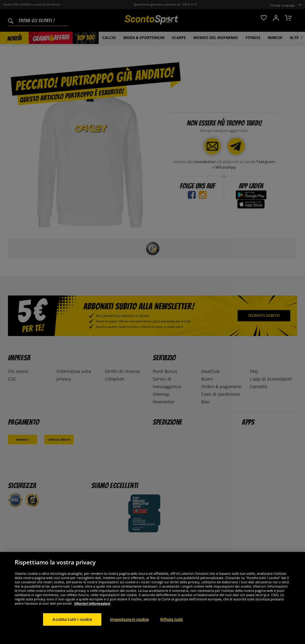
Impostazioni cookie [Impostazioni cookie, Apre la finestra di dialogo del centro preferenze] (129, 625)
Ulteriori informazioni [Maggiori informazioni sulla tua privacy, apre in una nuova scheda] (92, 609)
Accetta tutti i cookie (72, 625)
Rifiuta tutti (172, 625)
